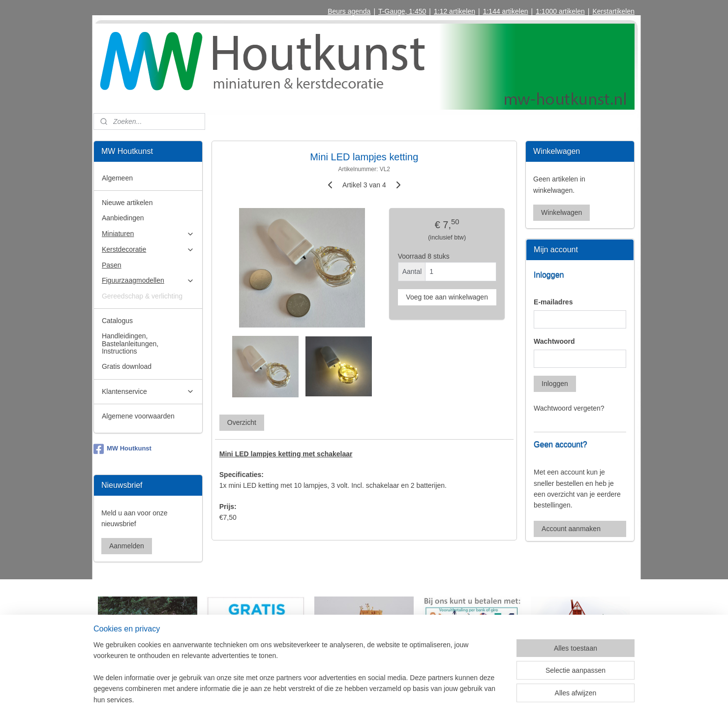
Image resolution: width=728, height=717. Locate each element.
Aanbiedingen (123, 218)
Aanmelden (127, 546)
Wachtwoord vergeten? (569, 408)
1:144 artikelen (506, 11)
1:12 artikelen (455, 11)
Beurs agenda (349, 11)
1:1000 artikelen (560, 11)
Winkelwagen (561, 212)
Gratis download (127, 366)
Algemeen (117, 178)
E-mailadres (553, 302)
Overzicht (241, 422)
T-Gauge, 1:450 (402, 11)
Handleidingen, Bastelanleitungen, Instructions (130, 344)
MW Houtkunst (122, 449)
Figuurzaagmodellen (148, 281)
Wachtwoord (554, 341)
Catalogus (117, 321)
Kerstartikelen (613, 11)
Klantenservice (148, 392)
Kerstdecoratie (148, 250)
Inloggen (555, 384)
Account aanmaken (571, 529)
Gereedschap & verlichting (142, 296)
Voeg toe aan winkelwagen (447, 297)
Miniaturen (148, 234)
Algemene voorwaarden (138, 416)
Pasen (112, 265)
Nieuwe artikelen (127, 203)
